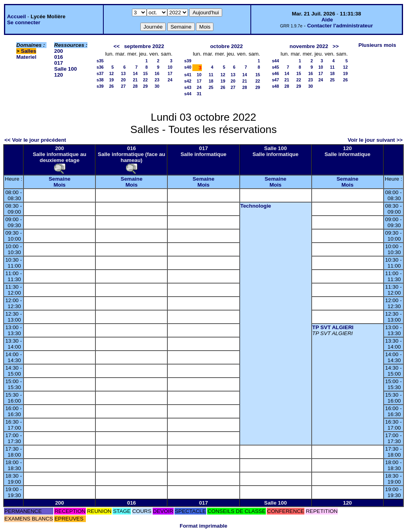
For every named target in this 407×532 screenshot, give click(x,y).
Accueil (16, 16)
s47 (275, 80)
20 (123, 80)
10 (170, 67)
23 (157, 80)
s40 (188, 67)
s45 (275, 67)
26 (111, 86)
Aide (327, 20)
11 (211, 75)
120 (58, 75)
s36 (100, 67)
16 (157, 73)
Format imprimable (203, 526)
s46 (275, 73)
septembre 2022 (144, 46)
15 (145, 73)
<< (117, 46)
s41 (188, 75)
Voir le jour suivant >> (375, 140)
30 (157, 86)
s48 (275, 86)
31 (199, 94)
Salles (29, 51)
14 (135, 73)
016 (58, 57)
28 (135, 86)
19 (111, 80)
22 (145, 80)
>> (336, 46)
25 (211, 87)
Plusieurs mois (377, 45)
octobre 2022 (227, 46)
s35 (100, 61)
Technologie (256, 206)
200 (58, 51)
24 (170, 80)
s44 (188, 94)
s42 (188, 81)
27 (123, 86)
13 (123, 73)
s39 (100, 86)
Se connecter (24, 22)
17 (170, 73)
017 (58, 63)
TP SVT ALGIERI (333, 327)
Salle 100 (65, 69)
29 (145, 86)
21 (135, 80)
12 (111, 73)
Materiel (26, 57)
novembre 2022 (309, 46)
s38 (100, 80)
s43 (188, 87)
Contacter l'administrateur (340, 26)
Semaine (59, 179)
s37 (100, 73)
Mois (60, 185)
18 (211, 81)
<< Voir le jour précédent (35, 140)
